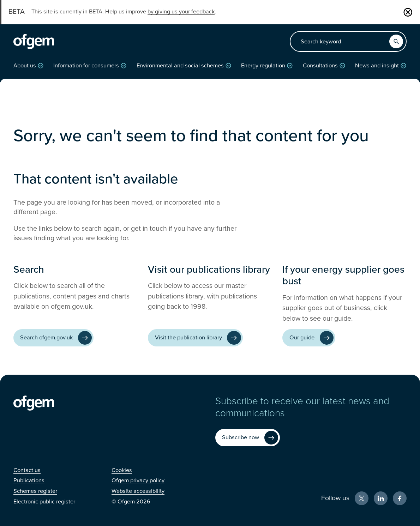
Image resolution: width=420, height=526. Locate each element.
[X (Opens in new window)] (362, 498)
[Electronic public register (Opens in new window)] (44, 502)
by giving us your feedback (181, 12)
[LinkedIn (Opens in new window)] (381, 498)
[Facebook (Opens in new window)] (400, 498)
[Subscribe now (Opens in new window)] (248, 438)
